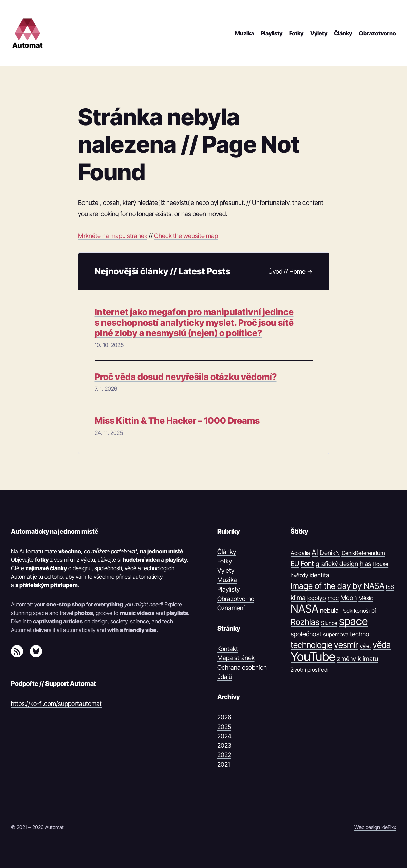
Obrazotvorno (236, 599)
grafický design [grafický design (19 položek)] (337, 564)
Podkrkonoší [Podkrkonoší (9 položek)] (355, 611)
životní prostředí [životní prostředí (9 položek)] (309, 670)
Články (227, 552)
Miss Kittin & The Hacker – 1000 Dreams (177, 420)
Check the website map (186, 236)
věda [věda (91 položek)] (382, 645)
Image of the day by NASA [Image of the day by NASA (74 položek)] (337, 586)
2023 (224, 745)
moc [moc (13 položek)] (333, 598)
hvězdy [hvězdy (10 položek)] (299, 575)
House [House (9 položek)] (381, 564)
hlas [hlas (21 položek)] (365, 564)
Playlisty (228, 589)
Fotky (225, 561)
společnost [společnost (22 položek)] (306, 634)
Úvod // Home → (290, 271)
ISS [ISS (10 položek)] (390, 587)
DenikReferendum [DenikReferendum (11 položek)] (363, 553)
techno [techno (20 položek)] (359, 634)
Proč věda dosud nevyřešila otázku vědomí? (186, 377)
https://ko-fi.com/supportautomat (56, 703)
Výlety (226, 570)
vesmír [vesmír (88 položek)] (346, 645)
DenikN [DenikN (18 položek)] (330, 553)
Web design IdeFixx (375, 827)
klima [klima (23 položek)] (298, 598)
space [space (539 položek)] (353, 621)
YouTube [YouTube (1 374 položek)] (313, 657)
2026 (224, 717)
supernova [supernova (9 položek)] (336, 634)
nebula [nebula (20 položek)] (329, 610)
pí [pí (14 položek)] (374, 610)
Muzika (227, 580)
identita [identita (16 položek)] (319, 575)
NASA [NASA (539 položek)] (304, 609)
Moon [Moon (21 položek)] (349, 598)
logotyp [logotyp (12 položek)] (317, 598)
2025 (224, 727)
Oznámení (231, 608)
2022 (224, 755)
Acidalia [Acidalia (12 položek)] (300, 553)
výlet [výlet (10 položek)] (365, 646)
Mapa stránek (236, 658)
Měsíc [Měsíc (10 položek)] (366, 598)
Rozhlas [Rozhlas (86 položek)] (305, 622)
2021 (224, 764)
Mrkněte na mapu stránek (113, 236)
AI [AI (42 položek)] (315, 552)
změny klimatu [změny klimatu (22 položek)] (358, 659)
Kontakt (228, 649)
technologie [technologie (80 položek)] (311, 645)
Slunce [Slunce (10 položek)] (329, 623)
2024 (224, 736)
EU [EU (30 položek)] (295, 564)
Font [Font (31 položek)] (307, 564)
